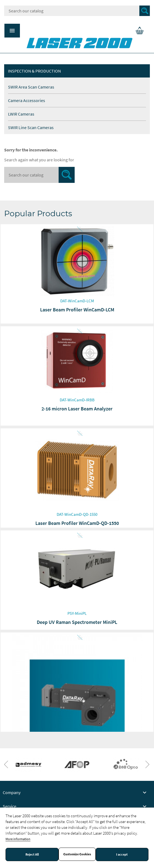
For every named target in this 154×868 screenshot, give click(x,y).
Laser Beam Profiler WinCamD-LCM (77, 310)
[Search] (77, 11)
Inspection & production (34, 71)
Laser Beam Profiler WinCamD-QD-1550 (77, 523)
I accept (122, 854)
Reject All (32, 854)
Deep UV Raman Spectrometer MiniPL (77, 622)
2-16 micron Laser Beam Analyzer (77, 409)
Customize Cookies (77, 854)
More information (18, 839)
